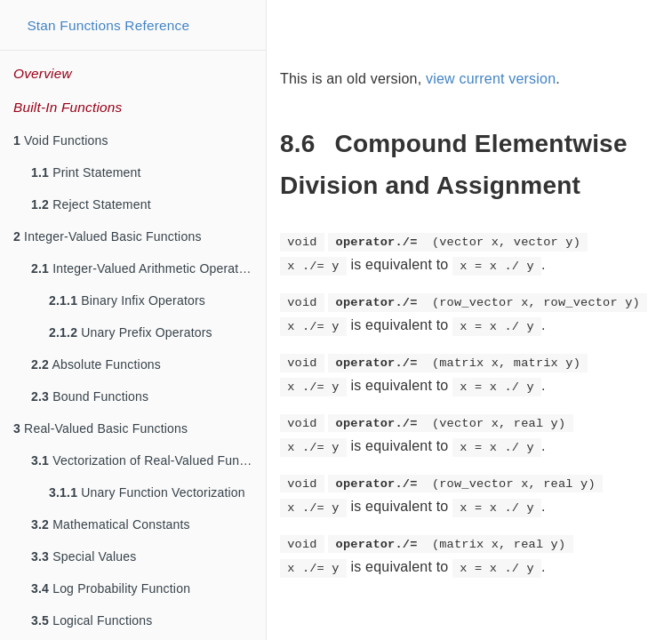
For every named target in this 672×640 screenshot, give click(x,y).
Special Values (84, 556)
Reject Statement (91, 204)
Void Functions (61, 140)
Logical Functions (92, 620)
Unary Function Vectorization (147, 492)
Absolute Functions (96, 364)
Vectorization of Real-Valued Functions (148, 460)
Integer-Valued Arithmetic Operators (144, 268)
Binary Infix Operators (127, 300)
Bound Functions (90, 396)
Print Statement (86, 172)
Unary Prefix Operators (131, 332)
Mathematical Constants (111, 524)
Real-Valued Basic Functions (100, 428)
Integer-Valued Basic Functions (108, 236)
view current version (491, 79)
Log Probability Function (111, 588)
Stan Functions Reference (108, 25)
